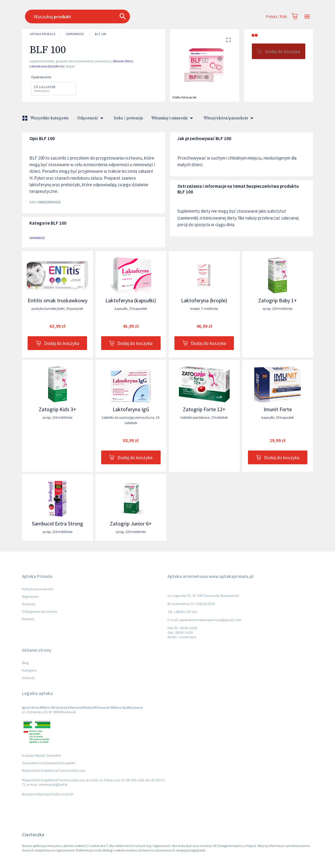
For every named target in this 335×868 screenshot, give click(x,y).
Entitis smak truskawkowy (57, 300)
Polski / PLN (276, 17)
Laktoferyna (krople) (204, 300)
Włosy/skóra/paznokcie (229, 118)
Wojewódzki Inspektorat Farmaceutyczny (54, 770)
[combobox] (138, 16)
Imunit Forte (278, 409)
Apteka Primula (43, 34)
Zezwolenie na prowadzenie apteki (49, 763)
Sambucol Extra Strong (57, 524)
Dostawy (29, 604)
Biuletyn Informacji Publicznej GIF (48, 794)
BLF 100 (101, 34)
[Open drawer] (307, 17)
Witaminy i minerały (173, 118)
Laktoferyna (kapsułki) (131, 300)
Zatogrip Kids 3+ (57, 409)
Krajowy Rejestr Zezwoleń (41, 755)
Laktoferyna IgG (131, 409)
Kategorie (29, 670)
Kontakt (28, 619)
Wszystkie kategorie (46, 118)
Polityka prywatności (38, 589)
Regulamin (30, 596)
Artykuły (28, 678)
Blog (25, 663)
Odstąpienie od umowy (40, 611)
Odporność (75, 34)
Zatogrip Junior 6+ (131, 524)
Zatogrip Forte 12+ (204, 409)
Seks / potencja (128, 118)
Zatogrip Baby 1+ (278, 300)
